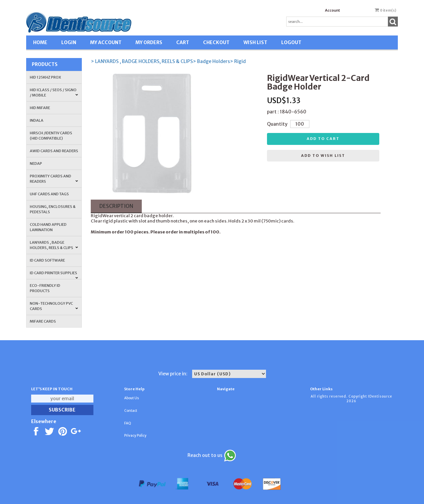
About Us (132, 398)
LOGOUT (291, 42)
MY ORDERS (149, 42)
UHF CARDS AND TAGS (49, 194)
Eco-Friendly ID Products (45, 288)
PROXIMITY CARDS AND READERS (54, 179)
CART (183, 42)
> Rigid (238, 61)
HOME (40, 42)
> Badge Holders (211, 61)
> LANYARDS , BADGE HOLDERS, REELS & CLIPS (142, 61)
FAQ (128, 423)
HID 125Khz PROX (45, 77)
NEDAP (36, 163)
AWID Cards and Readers (54, 151)
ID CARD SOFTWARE (47, 260)
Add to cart (323, 139)
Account (332, 10)
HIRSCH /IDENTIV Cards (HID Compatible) (51, 136)
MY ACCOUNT (106, 42)
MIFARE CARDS (43, 321)
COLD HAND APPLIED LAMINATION (48, 227)
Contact (131, 411)
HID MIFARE (40, 108)
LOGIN (69, 42)
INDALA (37, 120)
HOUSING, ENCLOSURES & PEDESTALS (53, 209)
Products (45, 64)
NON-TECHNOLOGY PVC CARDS (54, 306)
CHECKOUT (216, 42)
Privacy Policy (135, 436)
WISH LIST (255, 42)
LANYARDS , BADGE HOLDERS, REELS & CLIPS (54, 245)
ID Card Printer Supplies (54, 275)
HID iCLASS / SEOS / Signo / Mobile (54, 93)
